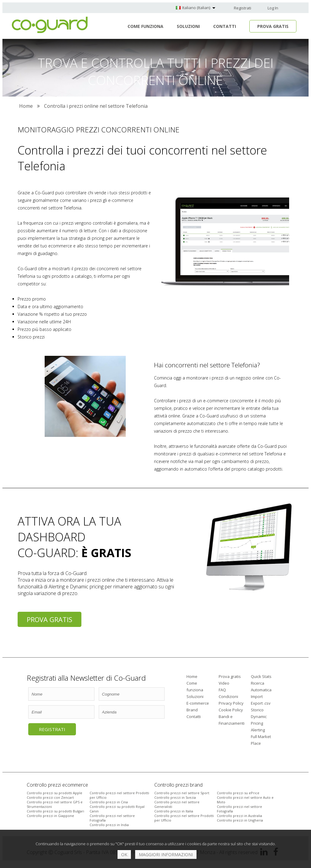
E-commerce (198, 703)
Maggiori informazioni (166, 854)
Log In (273, 8)
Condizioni (228, 696)
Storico (257, 710)
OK (124, 854)
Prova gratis (50, 619)
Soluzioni (188, 26)
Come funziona (145, 26)
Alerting (258, 730)
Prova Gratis (273, 26)
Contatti (225, 26)
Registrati (243, 8)
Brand (192, 710)
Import (257, 696)
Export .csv (261, 703)
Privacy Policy (231, 703)
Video (224, 683)
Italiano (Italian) (196, 8)
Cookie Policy (231, 710)
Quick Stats (261, 676)
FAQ (222, 690)
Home (192, 676)
